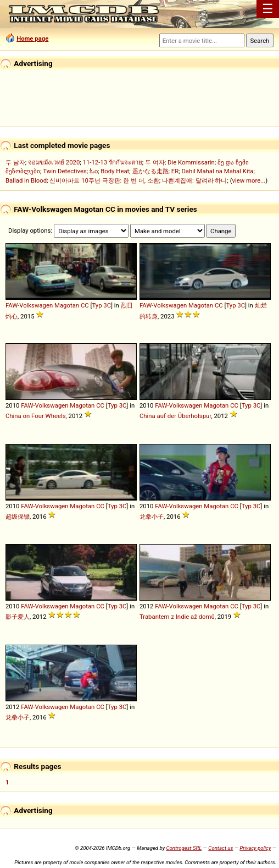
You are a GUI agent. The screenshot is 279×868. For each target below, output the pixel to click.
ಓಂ (94, 171)
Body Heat (115, 171)
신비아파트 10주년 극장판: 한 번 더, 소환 (104, 180)
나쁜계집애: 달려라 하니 (194, 180)
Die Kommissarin (191, 162)
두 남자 (15, 162)
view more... (249, 180)
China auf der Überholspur (175, 416)
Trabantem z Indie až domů (177, 617)
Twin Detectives (65, 171)
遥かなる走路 (150, 171)
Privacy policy (255, 848)
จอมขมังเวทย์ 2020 (54, 162)
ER (175, 171)
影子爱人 (18, 617)
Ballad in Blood (26, 180)
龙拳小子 (152, 517)
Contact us (221, 848)
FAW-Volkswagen (29, 305)
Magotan (67, 305)
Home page (32, 39)
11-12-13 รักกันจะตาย (113, 162)
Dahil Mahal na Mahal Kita (217, 171)
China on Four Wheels (36, 416)
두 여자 (155, 162)
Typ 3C (101, 305)
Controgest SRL (184, 848)
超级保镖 (18, 517)
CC (85, 305)
